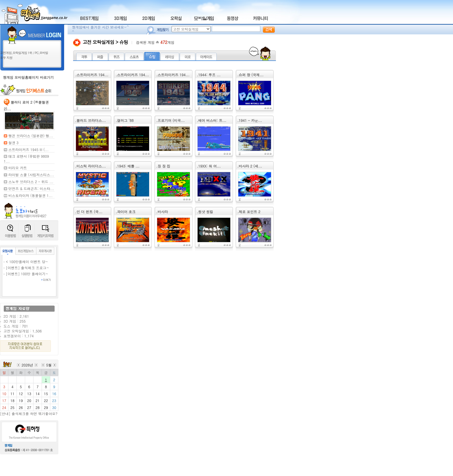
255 (23, 321)
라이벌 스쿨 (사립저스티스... (31, 175)
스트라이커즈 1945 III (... (28, 149)
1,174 (29, 336)
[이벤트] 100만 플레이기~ (27, 274)
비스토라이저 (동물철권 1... (30, 195)
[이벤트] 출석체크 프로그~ (27, 268)
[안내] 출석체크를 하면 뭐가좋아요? (29, 413)
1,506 (37, 331)
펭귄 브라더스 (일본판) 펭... (31, 136)
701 (25, 326)
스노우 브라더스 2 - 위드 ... (31, 182)
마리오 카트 (18, 168)
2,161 (24, 316)
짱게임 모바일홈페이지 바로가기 (28, 77)
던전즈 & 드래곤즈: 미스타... (31, 188)
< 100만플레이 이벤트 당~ (27, 262)
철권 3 (13, 143)
